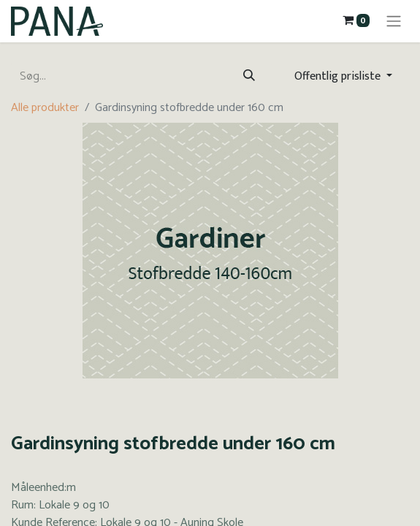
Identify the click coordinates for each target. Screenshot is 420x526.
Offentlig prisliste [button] (339, 76)
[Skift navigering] (394, 21)
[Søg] (249, 77)
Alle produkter (45, 108)
